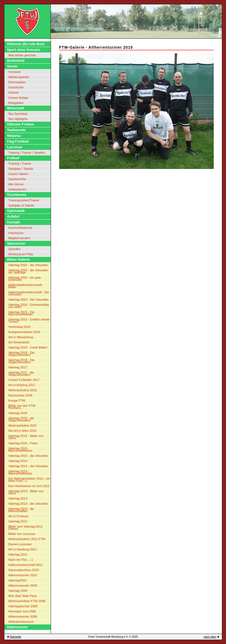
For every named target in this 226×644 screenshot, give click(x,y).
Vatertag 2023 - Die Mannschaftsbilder (22, 313)
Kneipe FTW (17, 400)
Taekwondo (16, 130)
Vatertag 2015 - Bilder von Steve (26, 437)
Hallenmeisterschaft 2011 (26, 565)
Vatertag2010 (17, 580)
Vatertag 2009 (18, 591)
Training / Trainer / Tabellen (27, 153)
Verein (12, 66)
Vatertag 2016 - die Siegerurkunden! (21, 419)
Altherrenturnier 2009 (23, 586)
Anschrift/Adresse (20, 228)
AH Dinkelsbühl (19, 342)
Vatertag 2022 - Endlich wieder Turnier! (29, 321)
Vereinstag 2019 (19, 327)
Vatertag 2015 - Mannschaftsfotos (20, 449)
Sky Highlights (18, 119)
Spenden (15, 249)
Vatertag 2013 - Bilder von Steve (26, 492)
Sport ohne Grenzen (24, 50)
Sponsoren (16, 243)
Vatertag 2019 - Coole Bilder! (28, 347)
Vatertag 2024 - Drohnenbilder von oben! (29, 306)
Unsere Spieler (19, 174)
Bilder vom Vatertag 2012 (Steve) (25, 528)
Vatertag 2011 (18, 554)
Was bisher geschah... (23, 55)
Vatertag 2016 (18, 413)
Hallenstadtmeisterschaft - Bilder (26, 286)
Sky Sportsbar (18, 114)
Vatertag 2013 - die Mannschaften (21, 510)
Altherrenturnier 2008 (23, 617)
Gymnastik (16, 211)
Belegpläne (16, 103)
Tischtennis (17, 195)
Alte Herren (16, 184)
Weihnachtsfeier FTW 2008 (27, 601)
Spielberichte (17, 179)
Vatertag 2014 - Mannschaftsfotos (20, 472)
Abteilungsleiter (19, 77)
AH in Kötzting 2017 (22, 385)
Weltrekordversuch (21, 622)
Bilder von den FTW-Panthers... (22, 407)
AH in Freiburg (18, 516)
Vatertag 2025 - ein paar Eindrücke (25, 279)
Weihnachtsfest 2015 (23, 426)
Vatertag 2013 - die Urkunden (28, 504)
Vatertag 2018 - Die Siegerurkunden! (22, 361)
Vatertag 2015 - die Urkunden (28, 456)
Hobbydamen (18, 189)
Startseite (15, 637)
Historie (14, 93)
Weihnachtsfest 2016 (23, 390)
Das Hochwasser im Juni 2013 (29, 486)
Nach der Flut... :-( (21, 560)
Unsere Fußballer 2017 (24, 380)
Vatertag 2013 (18, 498)
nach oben (210, 637)
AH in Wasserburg (21, 337)
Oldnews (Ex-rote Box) (26, 44)
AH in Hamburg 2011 (23, 549)
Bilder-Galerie (19, 259)
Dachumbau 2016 (20, 395)
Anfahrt (13, 216)
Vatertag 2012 (18, 521)
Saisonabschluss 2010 (24, 570)
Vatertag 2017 (18, 367)
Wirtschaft (16, 108)
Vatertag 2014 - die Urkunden (28, 466)
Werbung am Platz (21, 254)
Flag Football (18, 141)
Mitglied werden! (19, 238)
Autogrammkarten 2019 (24, 332)
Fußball (13, 158)
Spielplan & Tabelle (21, 205)
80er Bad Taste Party (23, 596)
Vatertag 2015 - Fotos (23, 443)
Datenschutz (17, 627)
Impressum (16, 233)
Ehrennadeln (17, 82)
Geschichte (16, 87)
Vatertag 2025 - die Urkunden (28, 265)
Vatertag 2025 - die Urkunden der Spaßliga (28, 271)
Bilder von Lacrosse (22, 534)
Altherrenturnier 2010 (23, 575)
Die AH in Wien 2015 (22, 431)
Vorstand (14, 72)
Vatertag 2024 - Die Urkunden (29, 300)
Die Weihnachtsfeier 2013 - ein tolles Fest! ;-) (29, 480)
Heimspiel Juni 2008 (22, 611)
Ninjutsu (14, 136)
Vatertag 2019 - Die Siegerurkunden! (22, 354)
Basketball (16, 61)
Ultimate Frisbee (21, 124)
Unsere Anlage (18, 98)
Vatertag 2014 (18, 461)
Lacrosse (15, 147)
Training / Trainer (20, 164)
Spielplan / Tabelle (21, 169)
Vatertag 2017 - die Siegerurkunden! (21, 374)
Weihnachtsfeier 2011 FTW (27, 539)
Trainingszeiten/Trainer (24, 200)
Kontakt (14, 222)
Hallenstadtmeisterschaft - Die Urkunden (29, 293)
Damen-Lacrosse (20, 544)
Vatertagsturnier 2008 (23, 606)
